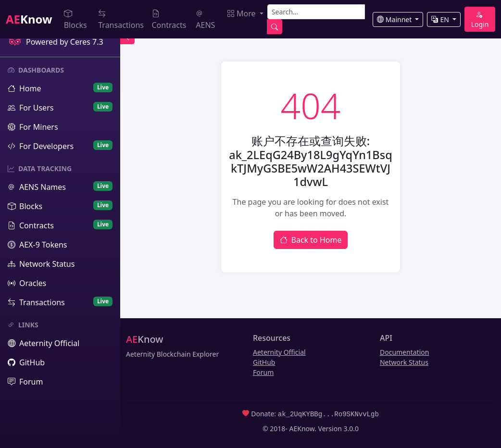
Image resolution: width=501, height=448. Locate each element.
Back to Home (311, 240)
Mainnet (395, 19)
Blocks (75, 19)
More (242, 13)
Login (480, 19)
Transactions (121, 19)
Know (29, 19)
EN (441, 19)
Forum (263, 372)
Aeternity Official (279, 352)
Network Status (404, 362)
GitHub (264, 362)
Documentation (404, 352)
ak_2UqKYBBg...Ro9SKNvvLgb (328, 414)
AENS (205, 19)
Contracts (169, 19)
